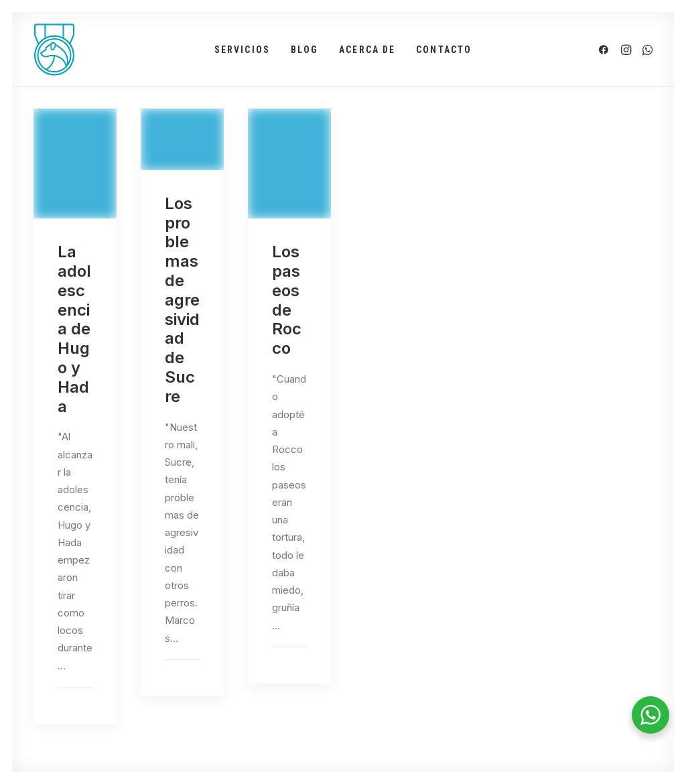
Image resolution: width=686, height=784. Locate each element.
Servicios (242, 50)
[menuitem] (242, 50)
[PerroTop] (54, 50)
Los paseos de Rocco (287, 300)
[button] (606, 50)
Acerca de (367, 50)
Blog (304, 50)
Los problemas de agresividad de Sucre (182, 300)
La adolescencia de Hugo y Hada (74, 329)
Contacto (444, 50)
